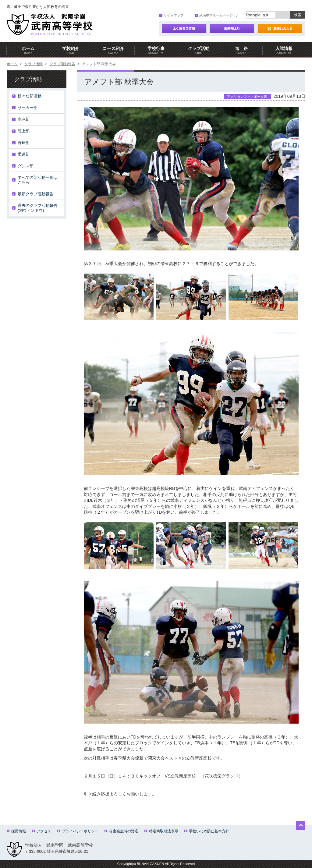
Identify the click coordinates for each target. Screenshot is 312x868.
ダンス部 (26, 166)
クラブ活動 (199, 50)
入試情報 (284, 50)
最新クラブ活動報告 (35, 194)
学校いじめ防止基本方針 (207, 831)
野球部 (24, 143)
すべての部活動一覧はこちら (37, 180)
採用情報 (16, 831)
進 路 (241, 50)
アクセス (42, 831)
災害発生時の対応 (121, 831)
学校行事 (156, 50)
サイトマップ (171, 15)
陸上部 (24, 131)
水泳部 (24, 119)
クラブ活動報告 (62, 64)
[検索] (261, 15)
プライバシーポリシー (78, 831)
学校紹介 (71, 50)
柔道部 (24, 154)
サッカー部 (28, 108)
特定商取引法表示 (161, 831)
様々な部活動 (30, 96)
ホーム (28, 50)
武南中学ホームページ (214, 15)
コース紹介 (113, 50)
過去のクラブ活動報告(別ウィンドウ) (37, 208)
